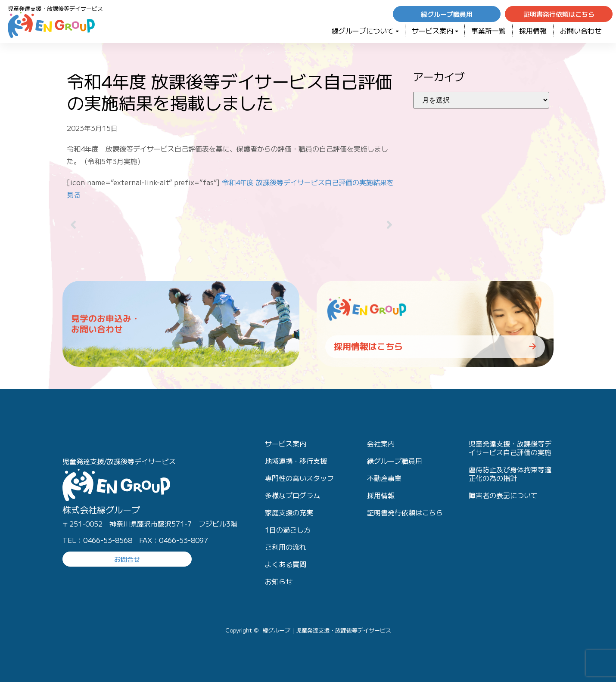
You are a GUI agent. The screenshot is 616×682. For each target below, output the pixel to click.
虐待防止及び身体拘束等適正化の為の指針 (510, 474)
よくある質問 (286, 564)
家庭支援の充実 (289, 512)
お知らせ (279, 581)
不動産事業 (384, 478)
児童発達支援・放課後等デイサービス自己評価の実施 (510, 448)
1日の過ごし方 (288, 530)
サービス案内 (435, 31)
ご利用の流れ (286, 547)
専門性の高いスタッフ (299, 478)
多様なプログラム (292, 495)
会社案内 (381, 443)
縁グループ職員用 (395, 461)
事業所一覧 (488, 31)
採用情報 (533, 31)
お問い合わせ (581, 31)
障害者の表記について (503, 495)
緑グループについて (365, 31)
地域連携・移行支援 (296, 461)
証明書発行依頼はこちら (405, 512)
